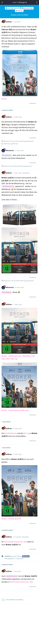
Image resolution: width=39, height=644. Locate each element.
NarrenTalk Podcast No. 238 (21, 582)
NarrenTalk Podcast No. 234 (15, 542)
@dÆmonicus (12, 576)
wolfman (8, 155)
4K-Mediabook (11, 433)
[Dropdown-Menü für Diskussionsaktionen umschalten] (37, 2)
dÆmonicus (9, 186)
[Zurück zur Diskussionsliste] (2, 2)
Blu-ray (26, 433)
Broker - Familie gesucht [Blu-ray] (15, 410)
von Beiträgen (19, 2)
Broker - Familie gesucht (11, 519)
